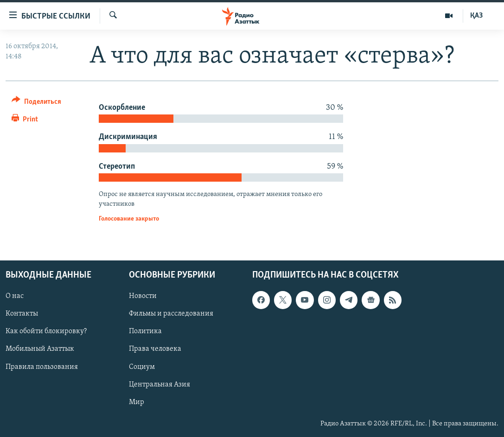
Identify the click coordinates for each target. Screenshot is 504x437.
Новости (143, 296)
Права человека (155, 349)
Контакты (22, 314)
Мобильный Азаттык (40, 349)
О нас (15, 296)
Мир (137, 402)
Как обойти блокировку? (46, 331)
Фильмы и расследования (171, 314)
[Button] (36, 103)
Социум (142, 367)
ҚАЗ (476, 16)
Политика (145, 331)
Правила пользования (42, 367)
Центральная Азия (159, 384)
